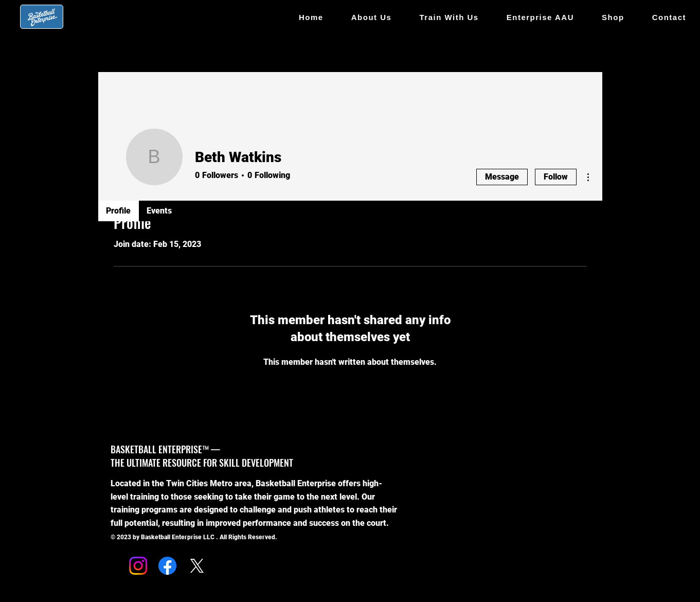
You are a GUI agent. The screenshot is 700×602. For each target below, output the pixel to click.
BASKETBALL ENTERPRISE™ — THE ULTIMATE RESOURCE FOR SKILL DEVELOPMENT (202, 456)
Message (502, 177)
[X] (197, 566)
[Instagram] (138, 566)
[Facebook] (167, 566)
